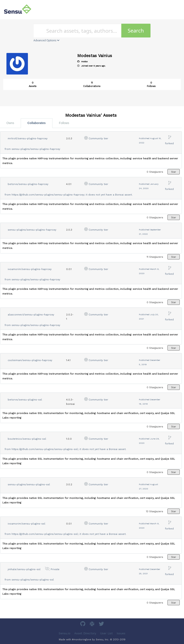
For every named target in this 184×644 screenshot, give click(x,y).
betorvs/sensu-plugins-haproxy (28, 184)
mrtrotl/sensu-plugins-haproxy (28, 138)
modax (82, 61)
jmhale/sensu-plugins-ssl (24, 569)
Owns (10, 123)
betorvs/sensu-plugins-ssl (25, 400)
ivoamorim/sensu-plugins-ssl (27, 524)
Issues (121, 633)
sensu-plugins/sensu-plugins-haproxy (36, 149)
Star (174, 172)
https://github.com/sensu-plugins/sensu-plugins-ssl (45, 449)
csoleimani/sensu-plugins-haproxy (30, 360)
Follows (64, 123)
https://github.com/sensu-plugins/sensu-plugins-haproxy (48, 195)
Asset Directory (85, 633)
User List (106, 633)
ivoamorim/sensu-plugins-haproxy (30, 269)
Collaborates (37, 123)
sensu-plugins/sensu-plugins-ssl (29, 484)
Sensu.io (65, 633)
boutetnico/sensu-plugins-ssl (27, 439)
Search (136, 30)
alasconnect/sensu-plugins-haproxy (31, 315)
